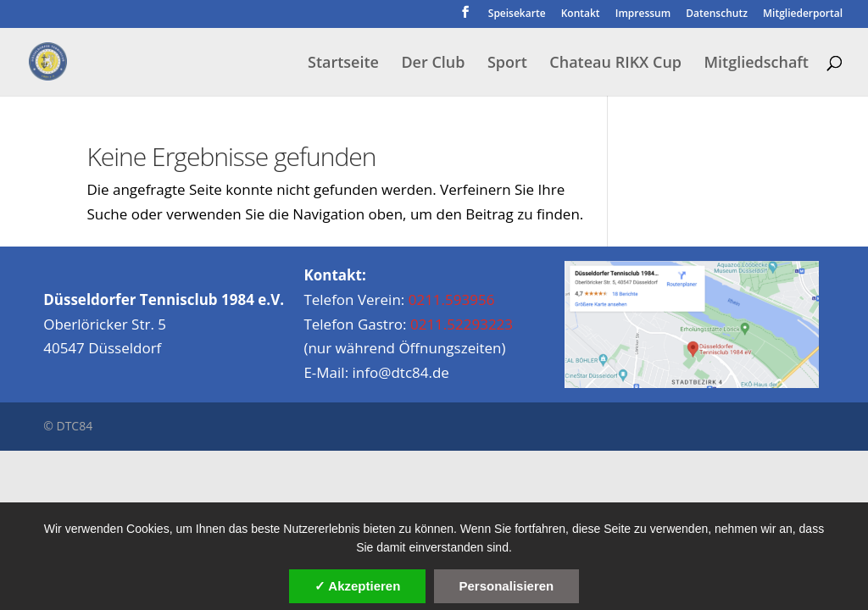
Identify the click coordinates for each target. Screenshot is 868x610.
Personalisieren (507, 586)
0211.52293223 (462, 324)
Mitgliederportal (803, 14)
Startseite (343, 64)
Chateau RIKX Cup (615, 64)
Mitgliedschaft (756, 64)
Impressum (643, 14)
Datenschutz (717, 14)
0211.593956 (452, 299)
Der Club (433, 64)
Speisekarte (517, 14)
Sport (507, 64)
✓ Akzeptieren (358, 586)
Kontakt (581, 14)
